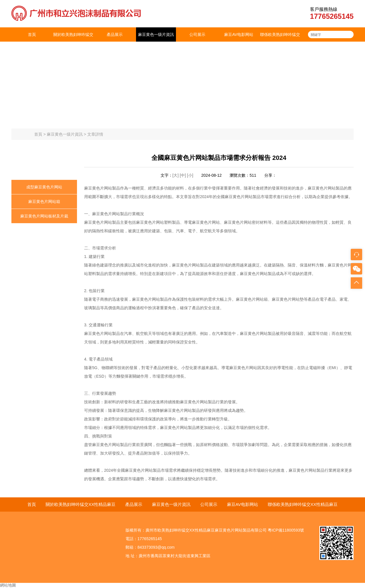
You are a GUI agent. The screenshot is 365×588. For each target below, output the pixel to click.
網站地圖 (8, 585)
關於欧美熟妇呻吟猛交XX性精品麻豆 (73, 42)
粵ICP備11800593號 (286, 530)
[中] (183, 175)
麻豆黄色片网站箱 (44, 202)
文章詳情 (95, 134)
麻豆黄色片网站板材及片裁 (44, 216)
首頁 (32, 34)
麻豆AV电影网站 (239, 34)
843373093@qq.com (156, 547)
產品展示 (115, 34)
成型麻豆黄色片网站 (44, 187)
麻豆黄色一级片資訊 (156, 34)
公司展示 (197, 34)
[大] (176, 175)
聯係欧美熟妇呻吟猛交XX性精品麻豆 (280, 42)
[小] (190, 175)
